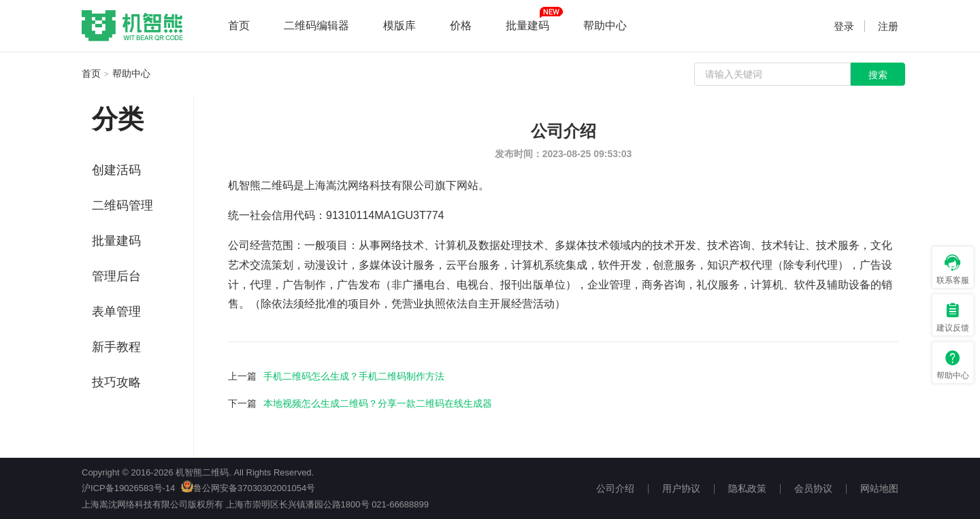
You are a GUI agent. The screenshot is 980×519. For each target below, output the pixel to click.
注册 (888, 26)
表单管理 (116, 312)
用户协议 (681, 488)
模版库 (399, 26)
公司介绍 (615, 488)
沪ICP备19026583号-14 (128, 488)
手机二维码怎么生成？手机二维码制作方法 (354, 376)
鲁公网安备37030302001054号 (248, 488)
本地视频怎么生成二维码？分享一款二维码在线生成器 (378, 403)
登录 (844, 26)
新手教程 (116, 347)
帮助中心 (605, 26)
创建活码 (116, 170)
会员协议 (813, 488)
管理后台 (116, 276)
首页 (239, 26)
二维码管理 (122, 205)
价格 (461, 26)
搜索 (878, 75)
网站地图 (879, 488)
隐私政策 (747, 488)
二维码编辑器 (316, 26)
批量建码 (527, 26)
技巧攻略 (116, 382)
